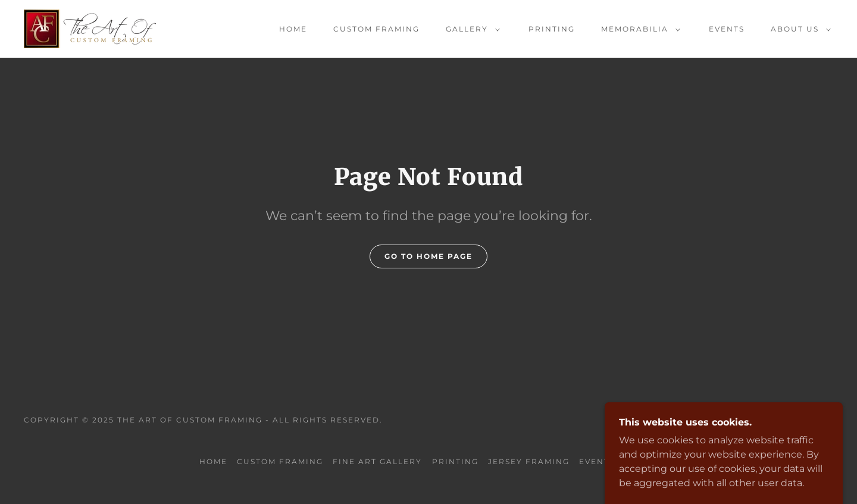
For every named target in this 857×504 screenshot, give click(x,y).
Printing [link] (552, 29)
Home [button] (213, 461)
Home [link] (293, 29)
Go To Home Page (428, 256)
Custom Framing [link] (376, 29)
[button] (470, 29)
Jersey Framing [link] (529, 461)
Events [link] (727, 29)
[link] (90, 28)
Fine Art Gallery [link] (377, 461)
